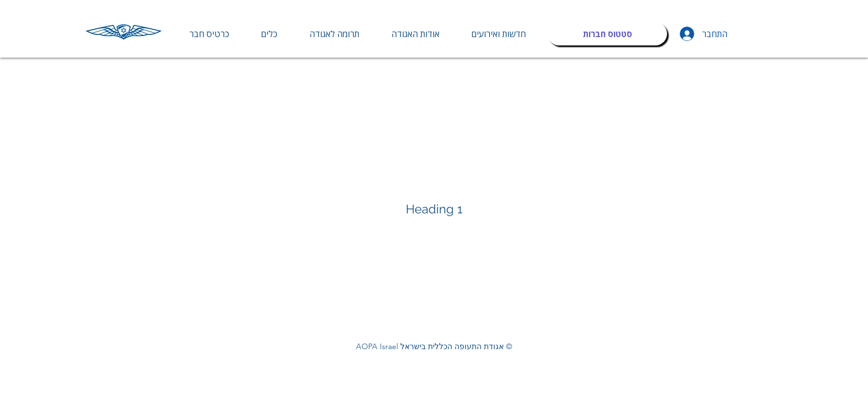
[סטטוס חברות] (607, 34)
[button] (270, 34)
